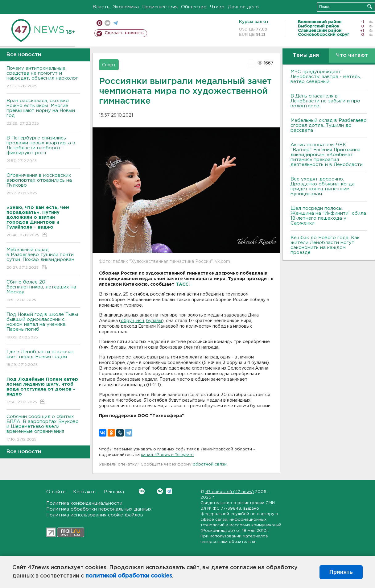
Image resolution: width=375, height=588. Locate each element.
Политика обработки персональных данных (99, 509)
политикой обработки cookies (129, 576)
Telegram (169, 491)
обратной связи (210, 464)
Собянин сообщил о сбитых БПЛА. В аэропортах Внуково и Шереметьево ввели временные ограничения (43, 428)
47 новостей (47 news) (230, 492)
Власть (101, 7)
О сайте (56, 492)
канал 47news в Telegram (167, 455)
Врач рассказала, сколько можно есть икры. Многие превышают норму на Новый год (43, 112)
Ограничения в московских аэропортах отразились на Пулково (43, 185)
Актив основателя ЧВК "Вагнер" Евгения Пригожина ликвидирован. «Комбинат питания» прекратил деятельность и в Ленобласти (327, 155)
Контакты (85, 492)
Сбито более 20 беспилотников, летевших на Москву (43, 291)
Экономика (126, 7)
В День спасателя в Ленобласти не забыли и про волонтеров (325, 101)
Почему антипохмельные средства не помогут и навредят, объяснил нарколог (43, 78)
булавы (154, 321)
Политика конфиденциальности (84, 503)
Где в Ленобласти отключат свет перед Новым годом (43, 359)
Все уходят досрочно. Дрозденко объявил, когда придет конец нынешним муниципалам (323, 186)
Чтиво (217, 7)
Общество (194, 7)
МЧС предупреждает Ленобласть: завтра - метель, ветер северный (326, 77)
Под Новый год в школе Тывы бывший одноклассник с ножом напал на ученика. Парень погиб (43, 326)
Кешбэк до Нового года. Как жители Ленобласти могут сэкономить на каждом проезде (325, 245)
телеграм (115, 23)
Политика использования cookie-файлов (95, 515)
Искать (370, 6)
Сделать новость (124, 33)
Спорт (109, 65)
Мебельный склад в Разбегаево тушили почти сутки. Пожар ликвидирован (43, 259)
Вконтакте (142, 491)
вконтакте (107, 23)
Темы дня (306, 55)
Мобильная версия (99, 23)
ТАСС (182, 284)
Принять (341, 572)
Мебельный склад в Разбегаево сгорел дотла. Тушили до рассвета (329, 125)
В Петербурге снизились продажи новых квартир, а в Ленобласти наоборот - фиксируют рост (43, 150)
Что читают (352, 55)
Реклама (114, 492)
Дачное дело (243, 7)
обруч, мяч (132, 321)
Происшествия (160, 7)
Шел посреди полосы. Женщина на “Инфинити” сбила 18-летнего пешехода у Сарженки (328, 216)
